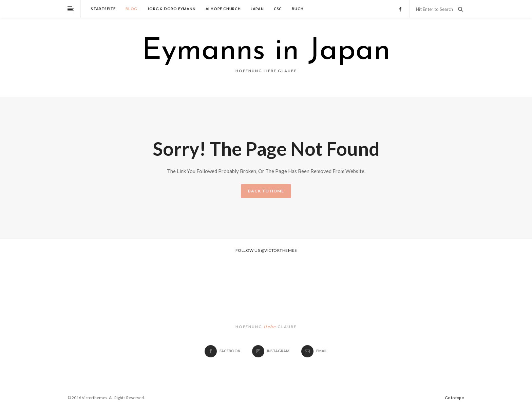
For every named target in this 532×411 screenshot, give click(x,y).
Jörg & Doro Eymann (171, 9)
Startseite (103, 9)
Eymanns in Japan (266, 52)
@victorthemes (279, 250)
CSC (278, 9)
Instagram (271, 351)
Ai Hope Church (223, 9)
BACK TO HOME (266, 191)
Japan (257, 9)
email (314, 351)
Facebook (222, 351)
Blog (131, 9)
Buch (298, 9)
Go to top (455, 398)
